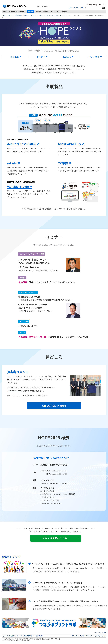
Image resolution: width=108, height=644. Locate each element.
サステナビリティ (101, 636)
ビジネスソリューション (8, 15)
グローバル (75, 8)
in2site (12, 163)
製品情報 (31, 12)
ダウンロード (55, 12)
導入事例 (38, 12)
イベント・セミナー (64, 15)
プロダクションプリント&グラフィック (33, 15)
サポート (46, 12)
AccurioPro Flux (69, 144)
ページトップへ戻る (101, 633)
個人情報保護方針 (26, 636)
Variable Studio (18, 187)
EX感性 (63, 163)
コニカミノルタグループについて (82, 636)
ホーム (5, 12)
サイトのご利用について (11, 636)
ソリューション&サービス (17, 12)
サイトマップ (38, 636)
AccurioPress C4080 (22, 144)
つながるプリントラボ (51, 15)
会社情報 (64, 12)
